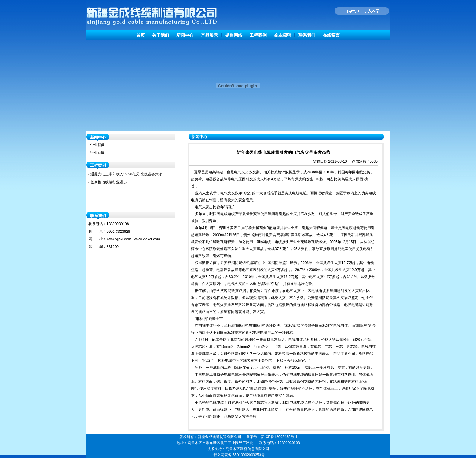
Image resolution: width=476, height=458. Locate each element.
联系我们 (307, 35)
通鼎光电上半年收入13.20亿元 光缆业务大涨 (126, 174)
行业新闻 (97, 153)
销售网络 (234, 35)
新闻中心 (185, 35)
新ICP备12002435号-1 (279, 437)
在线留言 (331, 35)
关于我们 (161, 35)
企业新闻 (97, 145)
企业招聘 (283, 35)
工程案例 (258, 35)
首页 (141, 35)
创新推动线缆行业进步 (109, 182)
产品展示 (209, 35)
